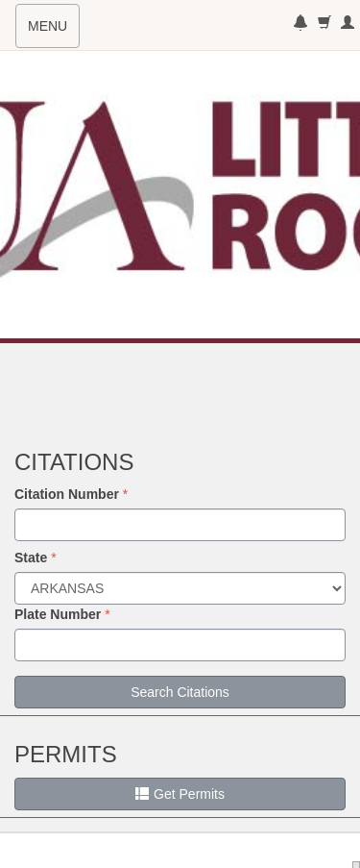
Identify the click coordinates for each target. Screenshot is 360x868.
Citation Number (67, 494)
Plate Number (58, 614)
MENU (53, 32)
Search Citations (180, 692)
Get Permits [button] (180, 794)
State (31, 558)
